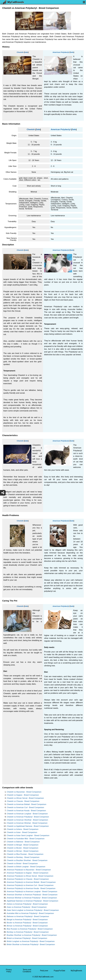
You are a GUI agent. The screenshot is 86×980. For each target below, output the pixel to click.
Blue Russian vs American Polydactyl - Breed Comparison (30, 929)
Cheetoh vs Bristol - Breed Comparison (22, 864)
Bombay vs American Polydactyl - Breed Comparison (28, 932)
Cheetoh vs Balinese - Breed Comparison (23, 842)
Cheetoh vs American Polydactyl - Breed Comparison (28, 817)
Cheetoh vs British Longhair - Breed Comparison (26, 867)
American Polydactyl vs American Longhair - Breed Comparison (32, 892)
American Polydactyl (61, 52)
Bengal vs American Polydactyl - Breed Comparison (27, 920)
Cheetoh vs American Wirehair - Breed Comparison (27, 823)
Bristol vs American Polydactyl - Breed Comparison (27, 938)
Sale (26, 52)
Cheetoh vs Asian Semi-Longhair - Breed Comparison (28, 835)
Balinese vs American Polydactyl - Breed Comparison (28, 916)
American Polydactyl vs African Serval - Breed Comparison (30, 876)
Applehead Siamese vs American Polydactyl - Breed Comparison (32, 901)
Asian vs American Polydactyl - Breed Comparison (27, 907)
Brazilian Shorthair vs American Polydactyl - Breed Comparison (32, 935)
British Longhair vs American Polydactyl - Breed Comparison (31, 941)
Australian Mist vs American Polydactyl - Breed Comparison (30, 913)
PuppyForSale (59, 971)
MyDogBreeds (76, 971)
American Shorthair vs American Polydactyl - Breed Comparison (32, 895)
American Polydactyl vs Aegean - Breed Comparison (28, 873)
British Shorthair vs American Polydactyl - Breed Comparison (31, 944)
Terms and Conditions (27, 971)
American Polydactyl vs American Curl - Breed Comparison (30, 885)
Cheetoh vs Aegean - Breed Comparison (23, 795)
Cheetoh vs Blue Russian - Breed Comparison (25, 854)
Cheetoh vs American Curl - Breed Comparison (25, 807)
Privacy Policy (9, 971)
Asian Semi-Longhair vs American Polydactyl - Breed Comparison (33, 910)
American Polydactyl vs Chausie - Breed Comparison (28, 879)
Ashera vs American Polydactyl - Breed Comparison (27, 904)
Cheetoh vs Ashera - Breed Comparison (23, 829)
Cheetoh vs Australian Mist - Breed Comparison (26, 839)
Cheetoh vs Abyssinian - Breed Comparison (24, 792)
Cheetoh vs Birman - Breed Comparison (23, 851)
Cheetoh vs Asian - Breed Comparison (22, 832)
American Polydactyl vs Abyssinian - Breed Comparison (29, 870)
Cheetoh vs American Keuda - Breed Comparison (26, 811)
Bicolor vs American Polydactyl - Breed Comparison (27, 923)
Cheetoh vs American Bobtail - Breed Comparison (26, 804)
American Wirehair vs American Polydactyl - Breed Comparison (32, 898)
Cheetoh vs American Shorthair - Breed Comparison (27, 820)
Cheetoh (20, 52)
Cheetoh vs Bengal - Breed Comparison (23, 845)
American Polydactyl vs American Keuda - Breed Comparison (31, 888)
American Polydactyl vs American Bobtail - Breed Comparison (31, 882)
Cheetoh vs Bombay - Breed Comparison (23, 857)
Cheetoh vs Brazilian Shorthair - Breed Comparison (27, 860)
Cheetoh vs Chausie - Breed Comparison (23, 801)
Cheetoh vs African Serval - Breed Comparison (25, 798)
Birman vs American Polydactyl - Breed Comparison (27, 926)
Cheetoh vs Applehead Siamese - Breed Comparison (28, 826)
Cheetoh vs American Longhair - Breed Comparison (27, 814)
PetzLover (44, 971)
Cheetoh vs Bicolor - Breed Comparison (23, 848)
